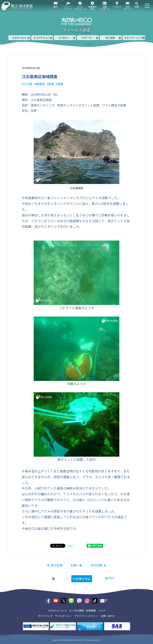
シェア (70, 545)
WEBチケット (127, 8)
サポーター (87, 38)
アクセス (117, 7)
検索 (137, 7)
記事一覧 (76, 565)
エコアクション (42, 38)
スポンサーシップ (133, 38)
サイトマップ (45, 616)
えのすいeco (19, 38)
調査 (60, 84)
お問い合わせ (108, 616)
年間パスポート (105, 8)
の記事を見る (82, 579)
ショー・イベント (68, 8)
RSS (111, 578)
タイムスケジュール (80, 8)
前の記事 (57, 565)
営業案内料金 (92, 8)
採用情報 (91, 610)
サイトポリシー (63, 616)
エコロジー (65, 38)
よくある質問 (76, 610)
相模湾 (40, 84)
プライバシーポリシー (86, 616)
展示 (56, 7)
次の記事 (96, 565)
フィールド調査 (76, 30)
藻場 (51, 84)
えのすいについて (57, 610)
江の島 (28, 84)
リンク (102, 610)
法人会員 (110, 38)
